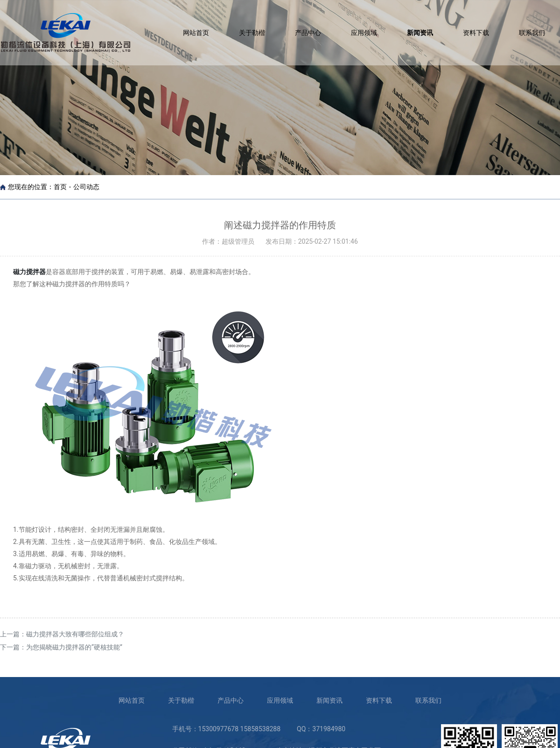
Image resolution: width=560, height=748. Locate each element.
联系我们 (532, 33)
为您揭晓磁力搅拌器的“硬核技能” (74, 647)
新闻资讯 (420, 33)
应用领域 (364, 33)
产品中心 (308, 33)
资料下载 (476, 33)
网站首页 (196, 33)
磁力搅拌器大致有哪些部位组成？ (75, 634)
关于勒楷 (252, 33)
